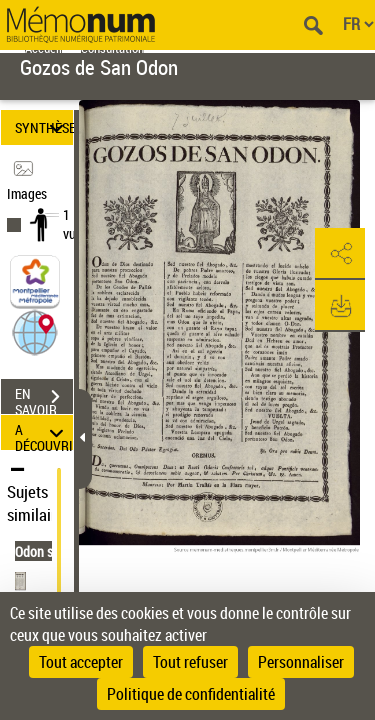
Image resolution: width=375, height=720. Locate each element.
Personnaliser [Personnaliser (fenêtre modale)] (301, 662)
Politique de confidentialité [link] (191, 694)
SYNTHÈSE (44, 127)
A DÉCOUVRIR (44, 432)
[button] (35, 331)
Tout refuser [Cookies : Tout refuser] (190, 662)
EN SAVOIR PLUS (44, 399)
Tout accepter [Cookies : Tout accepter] (81, 662)
